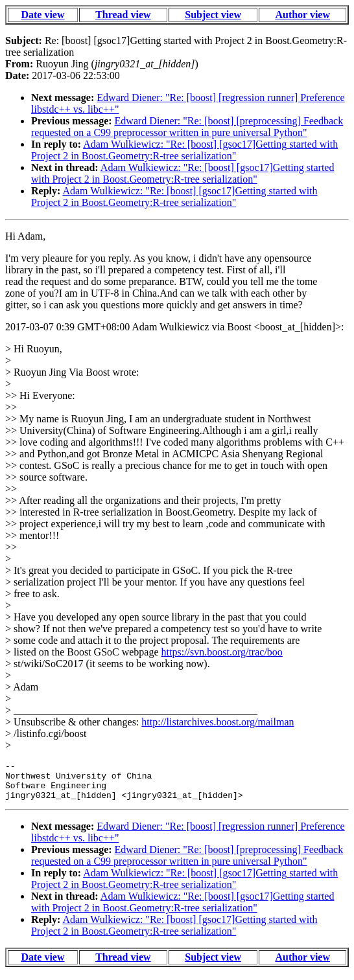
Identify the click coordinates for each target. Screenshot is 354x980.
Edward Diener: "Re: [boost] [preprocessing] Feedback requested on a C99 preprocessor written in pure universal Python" (187, 127)
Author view (302, 15)
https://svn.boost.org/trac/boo (222, 652)
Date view (42, 15)
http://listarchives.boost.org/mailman (218, 722)
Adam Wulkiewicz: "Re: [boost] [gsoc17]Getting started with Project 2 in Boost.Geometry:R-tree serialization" (184, 150)
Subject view (213, 15)
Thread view (123, 15)
